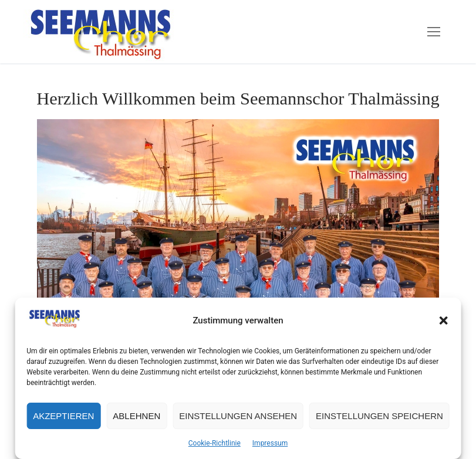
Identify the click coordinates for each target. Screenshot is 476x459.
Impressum (270, 443)
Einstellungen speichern (379, 416)
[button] (444, 320)
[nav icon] (434, 32)
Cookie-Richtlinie (215, 443)
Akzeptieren (63, 416)
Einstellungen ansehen (238, 416)
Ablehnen (136, 416)
